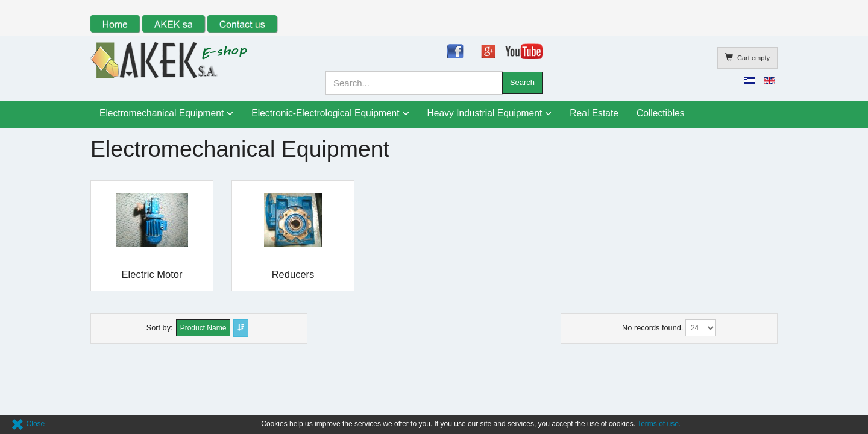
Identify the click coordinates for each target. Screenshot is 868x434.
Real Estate (594, 113)
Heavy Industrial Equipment (485, 113)
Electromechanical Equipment (162, 113)
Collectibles (661, 113)
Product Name (203, 328)
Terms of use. (659, 424)
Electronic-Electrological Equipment (325, 113)
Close (28, 424)
